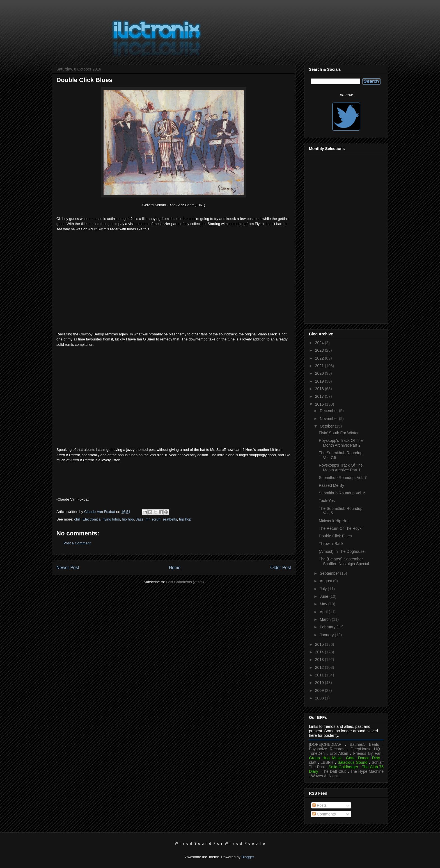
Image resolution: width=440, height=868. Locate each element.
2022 (320, 358)
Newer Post (68, 568)
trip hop (185, 519)
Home (175, 568)
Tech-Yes (327, 501)
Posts (319, 805)
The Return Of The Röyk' (341, 528)
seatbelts (170, 519)
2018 (320, 389)
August (326, 581)
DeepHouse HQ (365, 749)
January (327, 635)
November (329, 419)
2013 (320, 660)
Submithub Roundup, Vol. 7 (343, 478)
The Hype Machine (367, 771)
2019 (320, 381)
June (324, 596)
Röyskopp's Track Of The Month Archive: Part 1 (341, 468)
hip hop (128, 519)
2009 (320, 690)
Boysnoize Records (327, 749)
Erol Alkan (339, 753)
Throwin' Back (331, 544)
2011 (320, 675)
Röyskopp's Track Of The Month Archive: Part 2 (341, 443)
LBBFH (327, 762)
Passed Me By (331, 485)
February (328, 627)
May (324, 604)
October (327, 426)
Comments (324, 814)
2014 (320, 652)
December (329, 411)
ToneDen (317, 753)
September (330, 573)
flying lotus (111, 519)
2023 (320, 350)
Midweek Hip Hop (334, 521)
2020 (320, 373)
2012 (320, 667)
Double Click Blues (335, 536)
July (324, 589)
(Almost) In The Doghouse (342, 551)
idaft (313, 762)
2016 (320, 404)
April (324, 612)
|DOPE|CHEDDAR (325, 744)
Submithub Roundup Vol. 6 (342, 493)
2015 (320, 644)
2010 (320, 683)
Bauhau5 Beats (364, 744)
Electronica (91, 519)
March (326, 619)
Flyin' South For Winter (339, 433)
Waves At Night (325, 776)
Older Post (281, 568)
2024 (320, 343)
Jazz (140, 519)
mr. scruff (153, 519)
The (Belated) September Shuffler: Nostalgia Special (344, 561)
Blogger (247, 857)
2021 (320, 366)
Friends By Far (367, 753)
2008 (320, 698)
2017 (320, 396)
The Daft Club (334, 771)
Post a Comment (77, 543)
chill (77, 519)
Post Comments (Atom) (185, 582)
